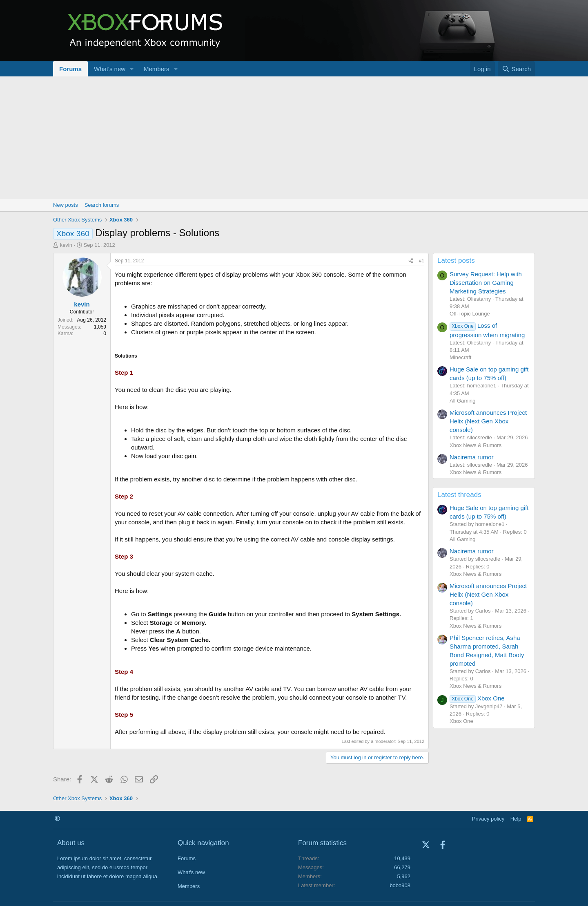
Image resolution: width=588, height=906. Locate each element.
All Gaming (463, 401)
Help (516, 819)
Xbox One (477, 698)
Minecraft (460, 357)
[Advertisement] (294, 138)
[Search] (516, 69)
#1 (422, 261)
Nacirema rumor (472, 457)
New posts (66, 205)
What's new (110, 69)
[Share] (411, 261)
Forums (70, 69)
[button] (132, 69)
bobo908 (400, 885)
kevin (66, 245)
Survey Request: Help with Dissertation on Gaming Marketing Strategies (486, 283)
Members (157, 69)
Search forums (102, 205)
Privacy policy (488, 819)
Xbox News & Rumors (476, 445)
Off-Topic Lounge (470, 314)
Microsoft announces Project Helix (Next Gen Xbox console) (488, 421)
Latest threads (459, 495)
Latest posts (456, 261)
